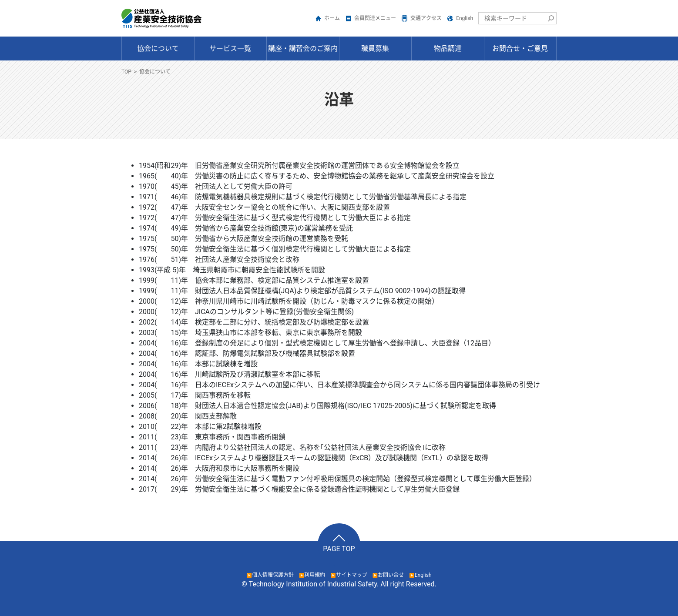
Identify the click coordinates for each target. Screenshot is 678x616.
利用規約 (315, 575)
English (465, 18)
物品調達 (448, 49)
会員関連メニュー (375, 18)
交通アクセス (426, 18)
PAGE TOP (339, 549)
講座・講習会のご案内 (303, 49)
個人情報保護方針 (273, 575)
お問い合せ (391, 575)
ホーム (332, 18)
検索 (550, 18)
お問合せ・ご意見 (520, 49)
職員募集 (375, 49)
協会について (158, 49)
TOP (126, 72)
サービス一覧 (230, 49)
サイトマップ (352, 575)
